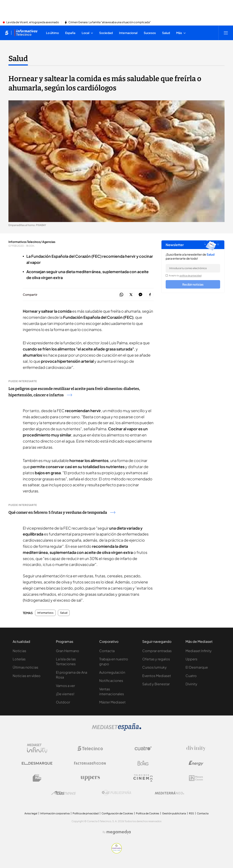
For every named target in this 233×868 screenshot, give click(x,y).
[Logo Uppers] (90, 778)
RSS (191, 813)
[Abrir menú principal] (226, 33)
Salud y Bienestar (156, 684)
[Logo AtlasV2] (64, 793)
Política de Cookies (148, 813)
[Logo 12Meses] (196, 778)
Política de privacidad (86, 813)
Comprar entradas (157, 651)
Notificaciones (111, 681)
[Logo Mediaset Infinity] (37, 748)
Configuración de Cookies (117, 813)
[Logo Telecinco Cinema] (143, 778)
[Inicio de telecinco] (7, 33)
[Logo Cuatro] (143, 748)
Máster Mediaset (112, 702)
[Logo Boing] (143, 763)
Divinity (191, 684)
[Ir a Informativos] (26, 33)
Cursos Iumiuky (154, 667)
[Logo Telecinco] (90, 748)
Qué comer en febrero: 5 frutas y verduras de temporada (62, 512)
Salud (64, 613)
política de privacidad (191, 275)
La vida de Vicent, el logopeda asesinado (33, 22)
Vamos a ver (65, 686)
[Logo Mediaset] (116, 729)
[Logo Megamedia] (119, 832)
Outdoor (63, 702)
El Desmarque (197, 667)
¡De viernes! (65, 694)
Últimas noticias (25, 667)
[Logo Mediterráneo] (169, 793)
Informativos (45, 613)
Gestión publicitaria (174, 813)
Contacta (107, 651)
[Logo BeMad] (37, 778)
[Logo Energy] (196, 763)
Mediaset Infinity (199, 651)
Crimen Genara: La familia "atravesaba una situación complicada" (110, 22)
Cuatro (191, 676)
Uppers (191, 659)
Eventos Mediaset (157, 676)
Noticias (19, 651)
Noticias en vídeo (27, 676)
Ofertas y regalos (156, 659)
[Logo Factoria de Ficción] (90, 763)
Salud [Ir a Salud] (18, 59)
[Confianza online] (117, 852)
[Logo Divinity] (196, 748)
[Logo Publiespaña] (116, 793)
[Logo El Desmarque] (37, 763)
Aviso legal (31, 813)
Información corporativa (55, 813)
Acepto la (185, 275)
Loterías (19, 659)
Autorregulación (112, 672)
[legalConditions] (167, 275)
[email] (193, 268)
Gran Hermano (68, 651)
